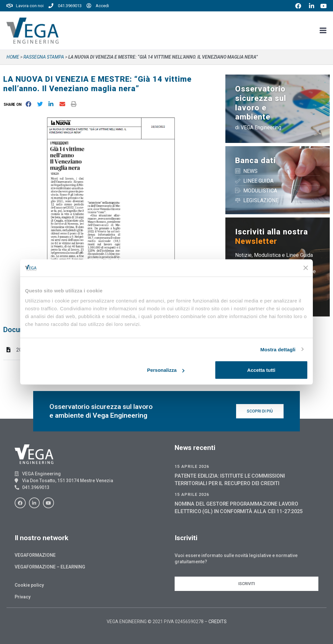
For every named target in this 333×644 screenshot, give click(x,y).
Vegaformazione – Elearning (50, 567)
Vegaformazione (35, 555)
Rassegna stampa (44, 57)
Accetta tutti (261, 370)
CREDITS (218, 622)
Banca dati (255, 161)
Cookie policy (29, 585)
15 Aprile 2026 (192, 466)
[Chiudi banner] (306, 268)
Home (13, 57)
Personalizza (166, 370)
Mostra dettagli (278, 349)
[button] (14, 104)
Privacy (23, 597)
